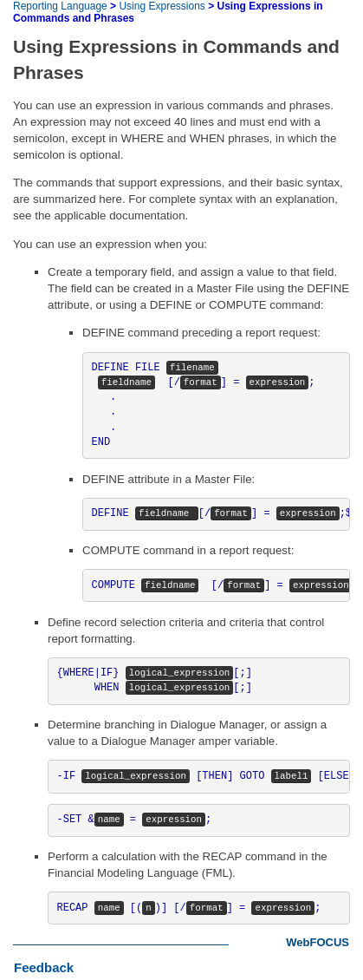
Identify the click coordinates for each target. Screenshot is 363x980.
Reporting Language (60, 6)
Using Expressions (162, 6)
